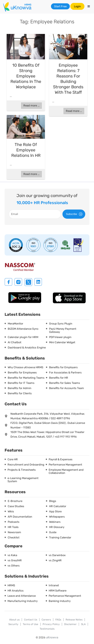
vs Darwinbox (57, 555)
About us (14, 620)
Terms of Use (30, 624)
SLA (83, 624)
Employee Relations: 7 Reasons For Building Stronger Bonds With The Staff (68, 79)
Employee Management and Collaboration (66, 471)
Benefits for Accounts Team (67, 388)
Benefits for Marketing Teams (26, 378)
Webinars (55, 522)
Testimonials (47, 629)
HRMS (11, 585)
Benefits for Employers (63, 367)
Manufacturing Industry (23, 601)
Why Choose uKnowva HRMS (25, 367)
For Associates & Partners (65, 373)
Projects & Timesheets (22, 470)
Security (13, 624)
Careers (46, 620)
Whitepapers (57, 517)
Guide (53, 532)
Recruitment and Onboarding (26, 465)
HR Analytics (16, 591)
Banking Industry (60, 601)
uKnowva (52, 637)
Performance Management (65, 465)
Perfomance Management (65, 596)
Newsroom (14, 532)
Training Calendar (60, 537)
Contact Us (31, 620)
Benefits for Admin (20, 388)
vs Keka (12, 555)
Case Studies (16, 506)
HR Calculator (58, 506)
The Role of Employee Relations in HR (26, 150)
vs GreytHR (15, 560)
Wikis (11, 511)
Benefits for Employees (22, 373)
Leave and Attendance (22, 596)
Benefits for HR (59, 378)
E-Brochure (15, 501)
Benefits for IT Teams (21, 383)
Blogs (53, 501)
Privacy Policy (51, 624)
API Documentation (20, 517)
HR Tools (13, 527)
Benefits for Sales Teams (65, 383)
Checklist (14, 537)
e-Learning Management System (23, 480)
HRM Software (58, 591)
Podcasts (14, 522)
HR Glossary (57, 527)
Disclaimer (70, 624)
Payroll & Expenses (61, 459)
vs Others (14, 566)
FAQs (58, 620)
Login (77, 6)
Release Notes (74, 620)
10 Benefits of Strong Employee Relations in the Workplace (26, 76)
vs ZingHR (55, 560)
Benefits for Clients (20, 393)
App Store (55, 511)
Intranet (54, 585)
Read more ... (31, 105)
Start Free (60, 6)
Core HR (13, 459)
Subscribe (75, 214)
